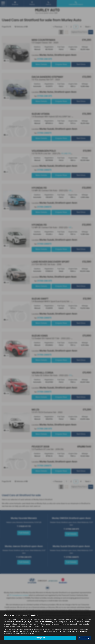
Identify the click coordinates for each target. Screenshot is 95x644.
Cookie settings (84, 638)
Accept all (40, 638)
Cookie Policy (39, 626)
